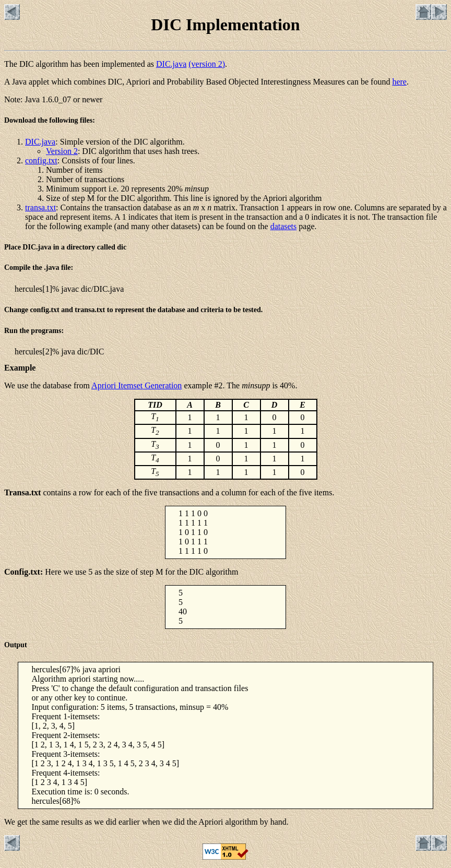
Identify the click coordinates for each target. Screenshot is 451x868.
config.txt (41, 160)
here (399, 82)
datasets (284, 226)
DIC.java (171, 64)
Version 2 (62, 151)
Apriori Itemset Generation (137, 385)
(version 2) (207, 64)
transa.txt (40, 207)
